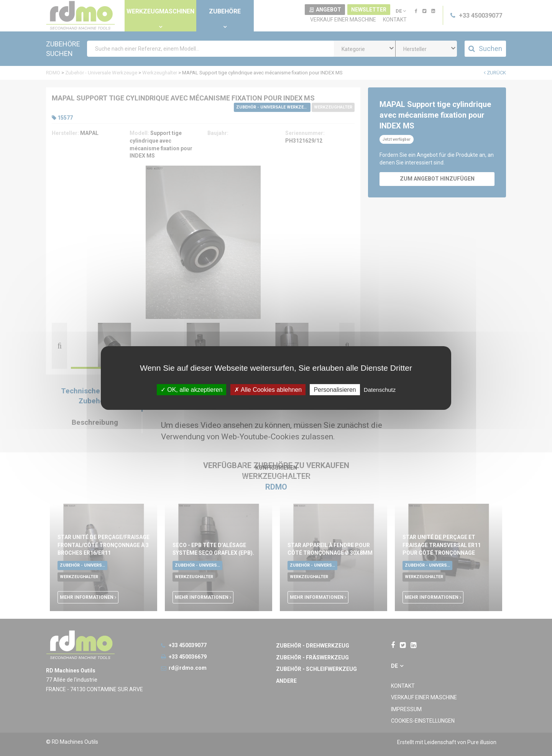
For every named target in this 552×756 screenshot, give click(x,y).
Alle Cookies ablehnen (268, 390)
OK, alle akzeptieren (192, 390)
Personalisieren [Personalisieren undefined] (335, 390)
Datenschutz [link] (380, 390)
